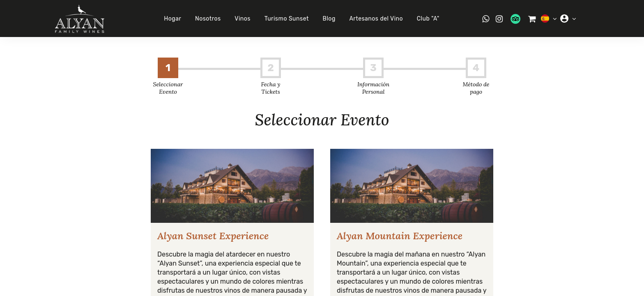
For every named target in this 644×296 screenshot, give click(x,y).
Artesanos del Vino (376, 19)
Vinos (243, 19)
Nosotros (208, 19)
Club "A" (428, 19)
